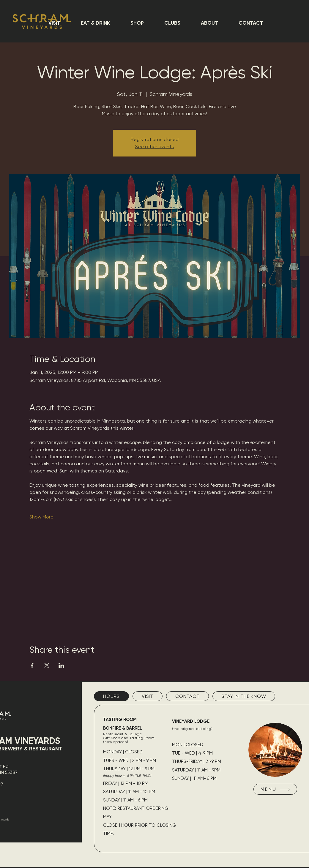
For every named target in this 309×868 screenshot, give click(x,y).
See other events (154, 147)
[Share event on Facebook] (32, 665)
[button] (95, 23)
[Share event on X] (47, 665)
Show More (41, 517)
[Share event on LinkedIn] (61, 665)
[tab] (111, 696)
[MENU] (275, 789)
